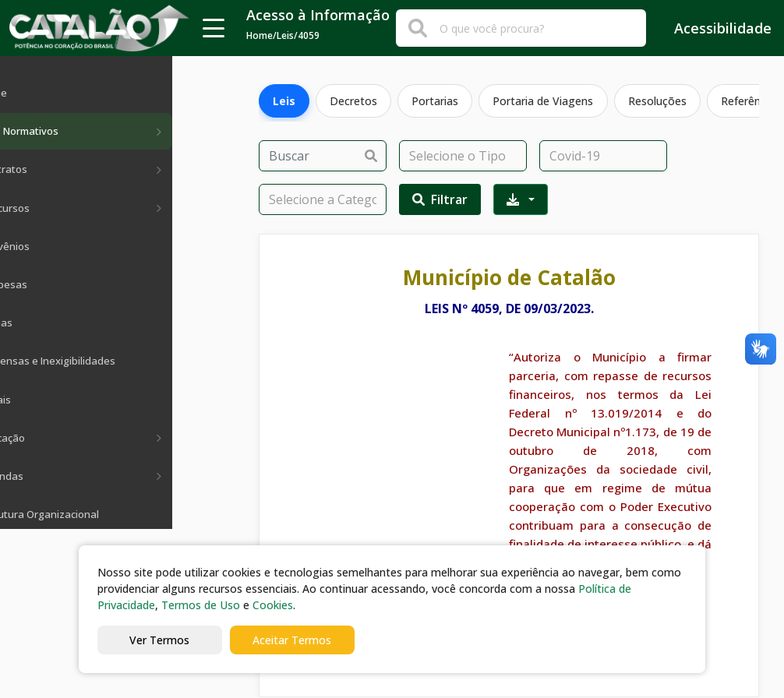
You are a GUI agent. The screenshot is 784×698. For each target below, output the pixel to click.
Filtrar (440, 199)
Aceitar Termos (292, 640)
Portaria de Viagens (548, 101)
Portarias (439, 101)
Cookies (273, 605)
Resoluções (664, 101)
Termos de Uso (201, 605)
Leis (285, 101)
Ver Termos (159, 640)
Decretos (356, 101)
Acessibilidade (712, 28)
